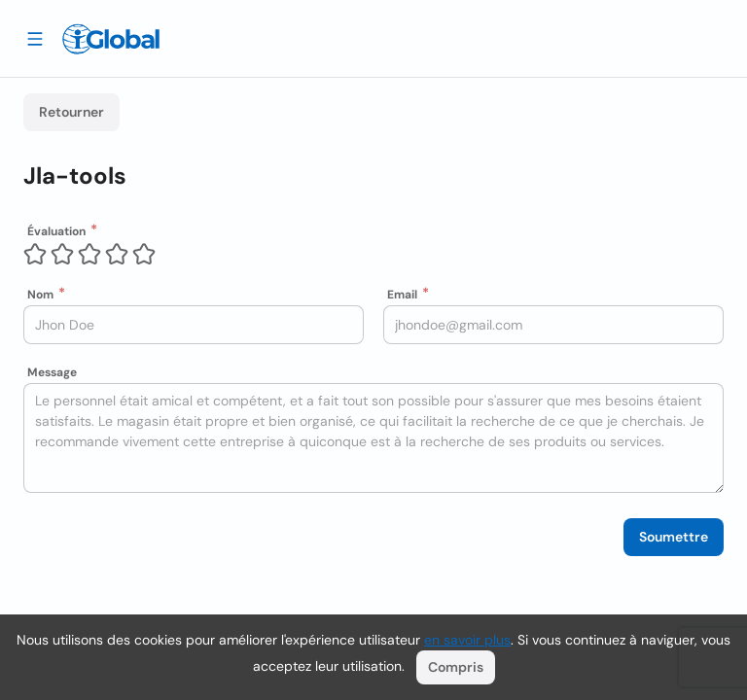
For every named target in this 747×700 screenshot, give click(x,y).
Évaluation (56, 231)
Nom (40, 295)
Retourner (71, 112)
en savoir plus (467, 640)
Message (52, 372)
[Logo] (111, 39)
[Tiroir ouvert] (35, 38)
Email (402, 295)
